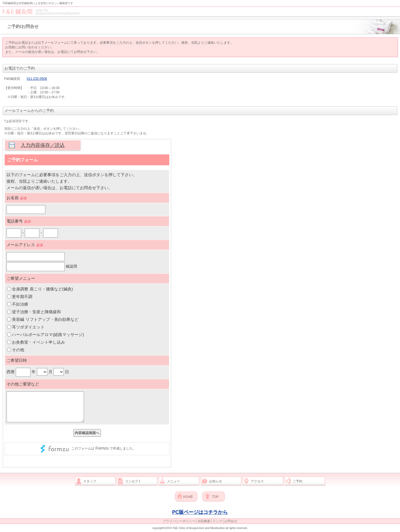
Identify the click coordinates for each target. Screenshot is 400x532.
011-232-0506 (37, 79)
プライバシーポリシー (179, 521)
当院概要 (204, 521)
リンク (217, 521)
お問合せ (231, 521)
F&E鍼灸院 (201, 12)
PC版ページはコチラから (200, 512)
